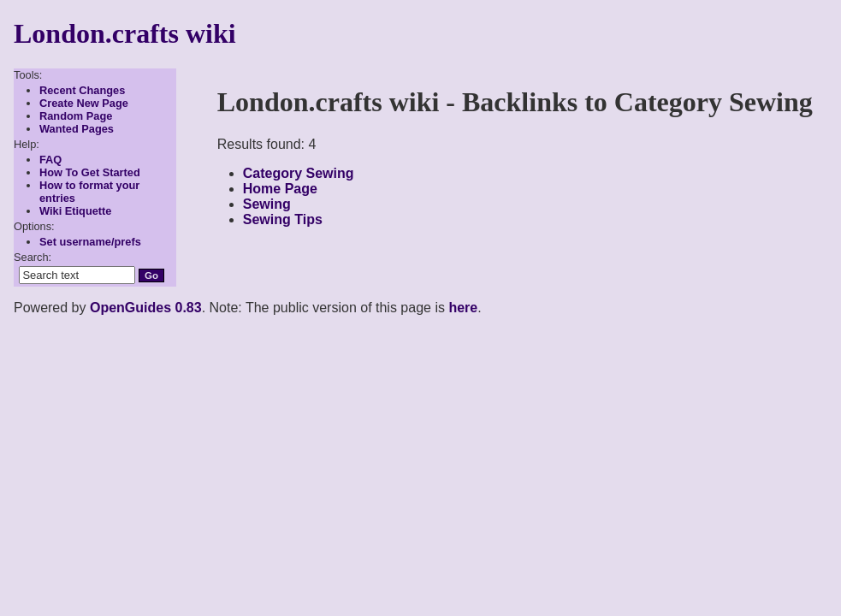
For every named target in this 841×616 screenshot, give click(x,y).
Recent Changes (82, 90)
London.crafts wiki (125, 33)
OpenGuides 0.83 (146, 308)
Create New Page (84, 103)
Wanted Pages (77, 129)
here (463, 308)
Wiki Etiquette (76, 211)
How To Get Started (90, 172)
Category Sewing (299, 173)
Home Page (280, 189)
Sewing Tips (283, 219)
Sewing (267, 204)
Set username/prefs (90, 242)
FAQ (50, 160)
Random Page (76, 116)
